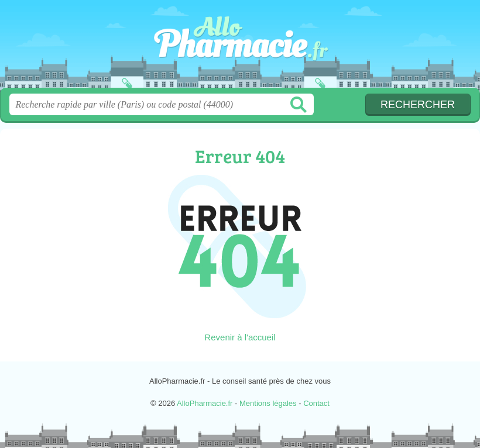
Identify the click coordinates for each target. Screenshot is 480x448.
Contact (316, 403)
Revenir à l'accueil (240, 337)
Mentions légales (268, 403)
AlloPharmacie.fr (240, 48)
